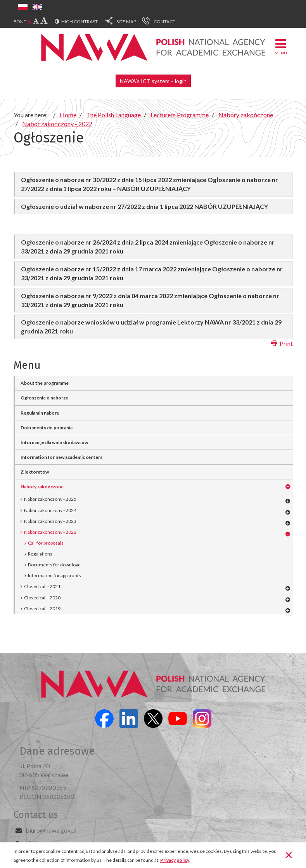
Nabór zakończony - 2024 (50, 510)
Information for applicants (54, 575)
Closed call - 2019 (42, 608)
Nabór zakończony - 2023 (50, 521)
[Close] (289, 854)
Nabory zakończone (42, 487)
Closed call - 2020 (42, 598)
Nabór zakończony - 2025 (50, 499)
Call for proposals (46, 543)
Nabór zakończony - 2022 (50, 532)
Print (282, 343)
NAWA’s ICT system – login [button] (153, 81)
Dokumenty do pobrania (47, 428)
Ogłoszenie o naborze (44, 398)
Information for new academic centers (61, 457)
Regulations (40, 554)
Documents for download (54, 565)
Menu (281, 46)
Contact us (36, 815)
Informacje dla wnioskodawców (54, 442)
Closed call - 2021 (42, 586)
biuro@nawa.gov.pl (51, 830)
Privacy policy (175, 860)
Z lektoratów (35, 472)
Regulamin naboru (40, 413)
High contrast (80, 22)
